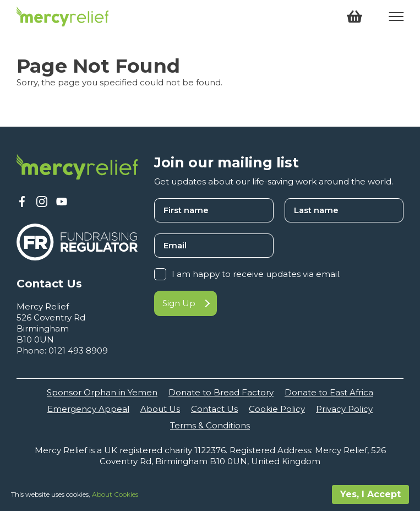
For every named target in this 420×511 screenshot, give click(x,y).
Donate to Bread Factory (221, 392)
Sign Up (186, 303)
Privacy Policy (344, 409)
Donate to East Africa (329, 392)
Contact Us (214, 409)
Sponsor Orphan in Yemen (102, 392)
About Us (160, 409)
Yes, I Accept (370, 494)
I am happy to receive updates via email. (256, 274)
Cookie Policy (277, 409)
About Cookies (115, 494)
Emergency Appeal (88, 409)
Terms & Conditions (210, 425)
